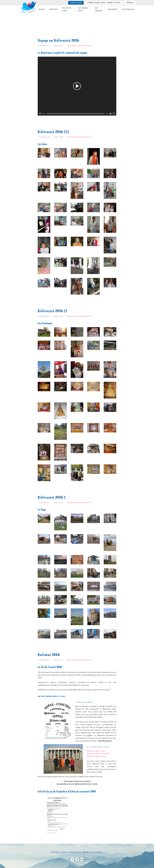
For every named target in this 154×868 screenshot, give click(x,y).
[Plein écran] (114, 114)
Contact (130, 3)
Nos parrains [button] (99, 9)
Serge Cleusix (59, 46)
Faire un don (76, 3)
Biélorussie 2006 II (53, 311)
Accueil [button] (42, 9)
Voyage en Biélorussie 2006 (58, 40)
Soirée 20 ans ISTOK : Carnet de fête (104, 3)
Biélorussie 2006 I (52, 497)
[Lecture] (40, 114)
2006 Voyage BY (72, 46)
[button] (77, 86)
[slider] (75, 114)
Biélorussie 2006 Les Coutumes (98, 754)
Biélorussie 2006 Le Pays (96, 751)
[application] (77, 86)
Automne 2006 (49, 655)
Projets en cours (67, 9)
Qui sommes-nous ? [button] (83, 9)
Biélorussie (113, 9)
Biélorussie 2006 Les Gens (96, 756)
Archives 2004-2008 (85, 46)
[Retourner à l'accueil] (28, 7)
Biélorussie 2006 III (53, 132)
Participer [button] (54, 9)
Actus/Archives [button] (128, 9)
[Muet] (111, 114)
